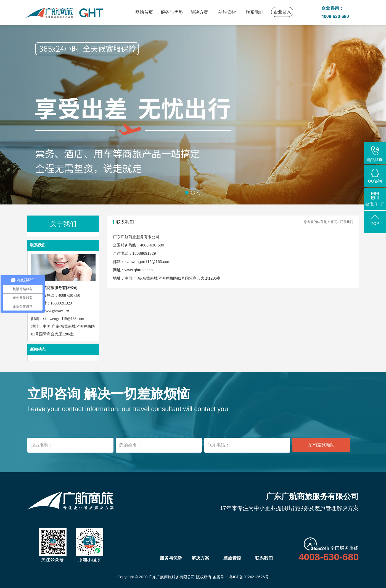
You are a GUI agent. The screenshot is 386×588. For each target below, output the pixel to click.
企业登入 (282, 12)
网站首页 (144, 12)
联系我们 (255, 12)
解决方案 (199, 12)
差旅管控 (227, 12)
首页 (334, 222)
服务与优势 (172, 12)
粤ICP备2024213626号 (249, 577)
